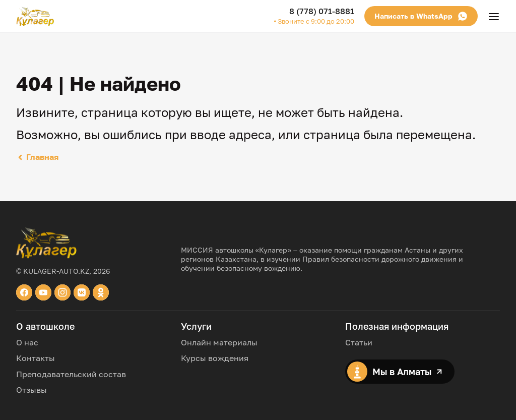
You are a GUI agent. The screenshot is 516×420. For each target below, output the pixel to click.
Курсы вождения (215, 358)
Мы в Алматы (395, 372)
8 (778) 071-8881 (322, 11)
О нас (27, 342)
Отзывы (31, 390)
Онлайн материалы (219, 342)
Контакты (36, 358)
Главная (37, 157)
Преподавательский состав (71, 374)
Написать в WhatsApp (421, 16)
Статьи (359, 342)
